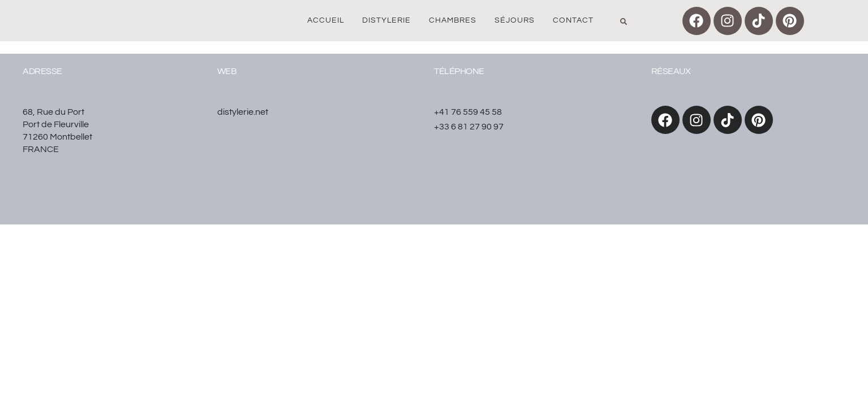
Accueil (326, 20)
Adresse (42, 71)
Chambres (453, 20)
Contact (573, 20)
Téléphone (459, 71)
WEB (227, 71)
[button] (624, 21)
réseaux (671, 71)
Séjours (515, 20)
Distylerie (386, 20)
